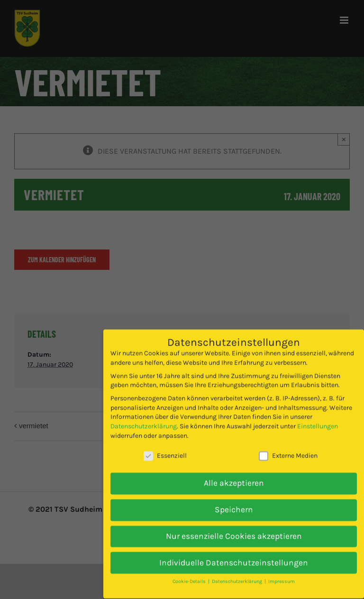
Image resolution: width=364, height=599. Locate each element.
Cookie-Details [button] (190, 572)
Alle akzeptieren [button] (234, 473)
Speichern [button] (234, 499)
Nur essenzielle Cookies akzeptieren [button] (234, 526)
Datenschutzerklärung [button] (238, 572)
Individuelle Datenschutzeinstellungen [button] (234, 553)
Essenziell (165, 446)
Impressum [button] (282, 572)
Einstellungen (318, 417)
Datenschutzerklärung (144, 417)
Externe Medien (288, 446)
